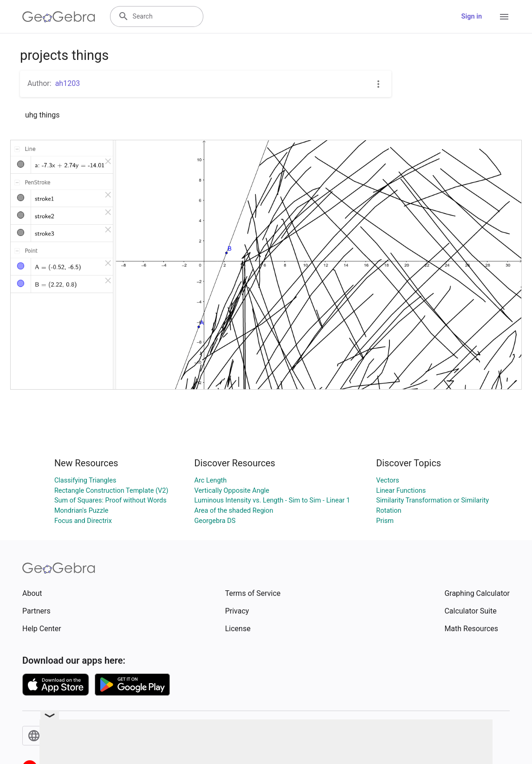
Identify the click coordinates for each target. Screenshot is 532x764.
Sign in (472, 16)
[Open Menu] (504, 17)
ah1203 (68, 83)
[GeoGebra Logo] (59, 17)
